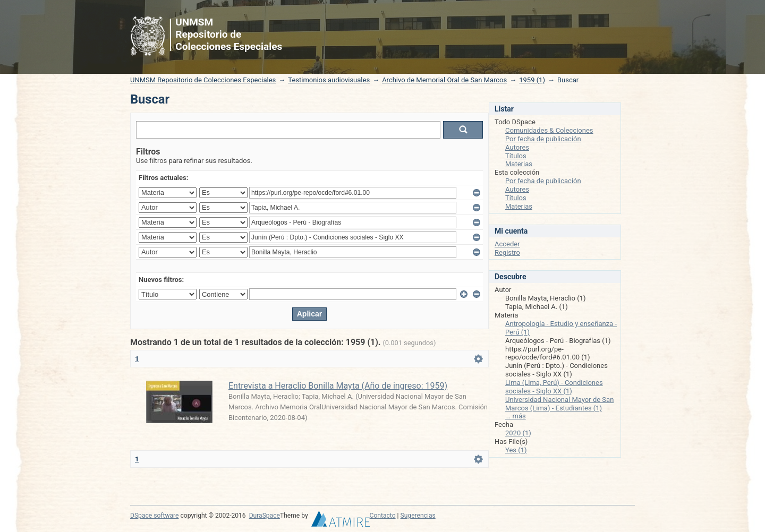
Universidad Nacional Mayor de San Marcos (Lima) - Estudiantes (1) (559, 404)
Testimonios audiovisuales (329, 80)
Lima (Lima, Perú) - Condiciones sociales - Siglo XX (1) (554, 387)
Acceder (507, 244)
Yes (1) (516, 450)
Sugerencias (418, 516)
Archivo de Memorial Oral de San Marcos (444, 80)
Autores (517, 147)
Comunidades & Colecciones (549, 130)
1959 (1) (532, 80)
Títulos (516, 156)
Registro (507, 252)
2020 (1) (518, 433)
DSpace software (154, 516)
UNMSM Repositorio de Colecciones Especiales (203, 80)
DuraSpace (265, 516)
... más (516, 416)
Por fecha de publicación (543, 139)
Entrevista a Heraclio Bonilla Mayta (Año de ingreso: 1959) (338, 386)
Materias (519, 164)
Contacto (383, 516)
